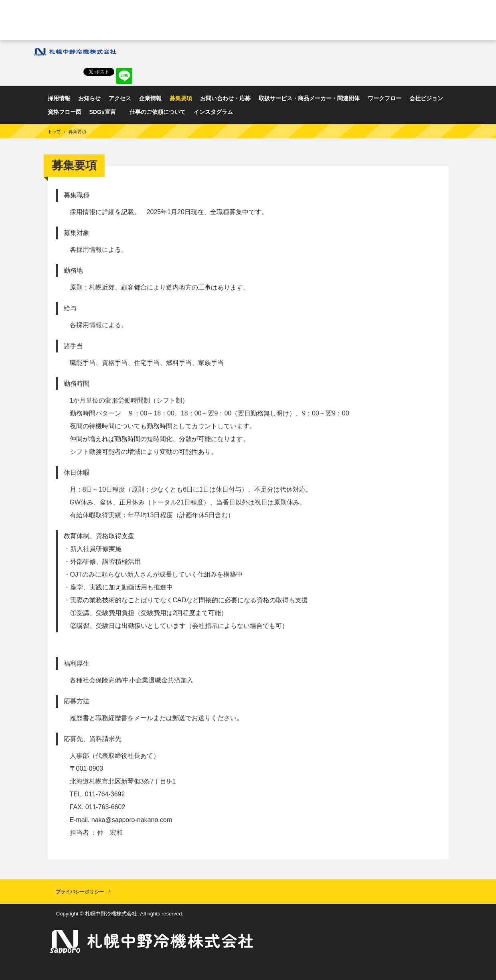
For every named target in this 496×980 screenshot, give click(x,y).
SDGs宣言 (105, 112)
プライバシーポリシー (80, 892)
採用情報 (59, 98)
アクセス (120, 98)
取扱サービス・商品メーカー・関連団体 (309, 98)
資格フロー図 (65, 112)
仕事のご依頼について (158, 112)
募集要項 (181, 98)
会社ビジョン (426, 98)
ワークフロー (385, 98)
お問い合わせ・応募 (225, 98)
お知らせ (89, 98)
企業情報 (150, 98)
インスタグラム (213, 112)
